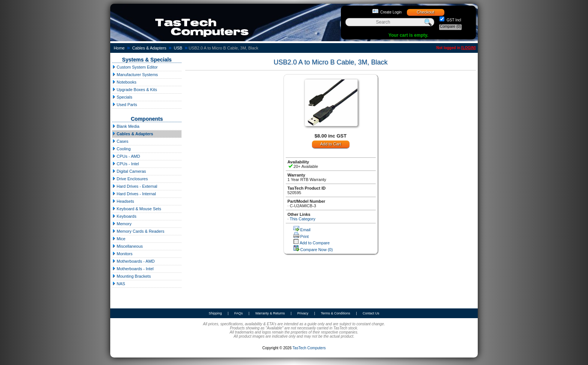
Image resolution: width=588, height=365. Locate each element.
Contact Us (371, 313)
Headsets (123, 201)
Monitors (122, 254)
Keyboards (124, 216)
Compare (450, 26)
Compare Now (317, 250)
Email (306, 230)
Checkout (425, 12)
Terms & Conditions (336, 313)
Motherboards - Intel (133, 269)
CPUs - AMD (126, 156)
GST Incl (453, 20)
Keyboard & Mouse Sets (137, 209)
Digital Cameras (129, 171)
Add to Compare (315, 243)
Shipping (215, 313)
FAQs (239, 313)
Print (305, 236)
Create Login (391, 12)
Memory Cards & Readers (138, 231)
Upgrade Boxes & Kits (135, 90)
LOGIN (468, 48)
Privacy (303, 313)
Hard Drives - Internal (134, 194)
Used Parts (124, 105)
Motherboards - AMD (133, 261)
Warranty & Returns (270, 313)
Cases (120, 141)
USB (178, 48)
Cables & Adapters (149, 48)
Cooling (121, 149)
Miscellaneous (127, 246)
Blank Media (126, 126)
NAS (119, 284)
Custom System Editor (135, 67)
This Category (302, 219)
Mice (119, 239)
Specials (122, 97)
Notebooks (124, 82)
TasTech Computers (309, 348)
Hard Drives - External (135, 186)
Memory (122, 224)
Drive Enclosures (130, 179)
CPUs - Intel (125, 164)
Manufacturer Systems (135, 75)
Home (119, 48)
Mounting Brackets (131, 276)
